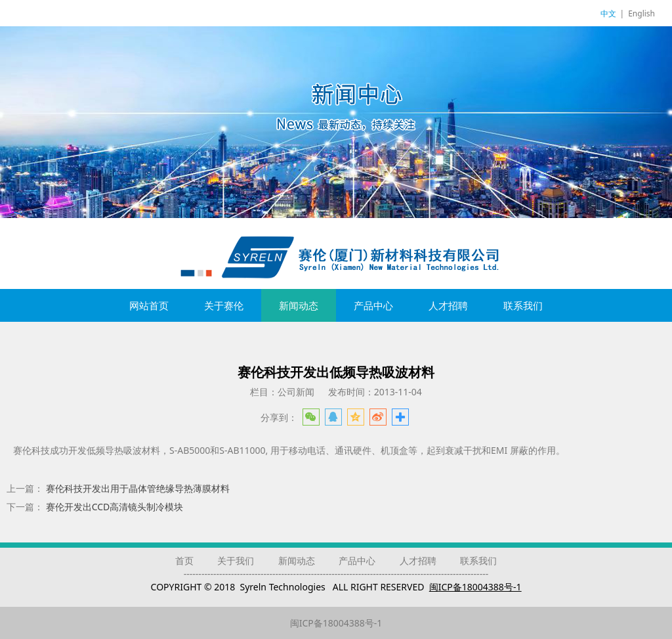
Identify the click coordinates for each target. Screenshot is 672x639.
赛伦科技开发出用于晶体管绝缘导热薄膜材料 (138, 488)
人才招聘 (448, 305)
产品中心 (373, 305)
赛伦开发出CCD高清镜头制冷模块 (115, 507)
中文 (608, 13)
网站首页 (149, 305)
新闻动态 (299, 305)
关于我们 (236, 561)
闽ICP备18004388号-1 (336, 623)
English (641, 13)
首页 (184, 561)
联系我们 (523, 305)
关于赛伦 (224, 305)
